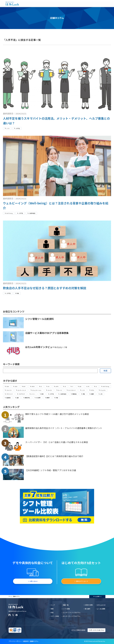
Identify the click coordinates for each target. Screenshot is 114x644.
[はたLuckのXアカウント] (13, 615)
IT (73, 386)
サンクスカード (72, 390)
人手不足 (18, 128)
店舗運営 (8, 398)
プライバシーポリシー (15, 641)
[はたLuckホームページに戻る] (12, 4)
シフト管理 (66, 609)
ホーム (10, 596)
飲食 (18, 293)
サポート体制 (55, 616)
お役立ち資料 (89, 605)
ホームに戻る (96, 596)
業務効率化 (27, 398)
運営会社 (26, 641)
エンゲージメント (22, 390)
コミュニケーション (37, 390)
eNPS (57, 386)
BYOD (33, 386)
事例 (42, 394)
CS (41, 386)
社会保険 (38, 398)
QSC (80, 386)
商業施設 (74, 394)
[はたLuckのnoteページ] (10, 615)
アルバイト (9, 390)
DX (49, 386)
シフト (8, 128)
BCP (24, 386)
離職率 (48, 398)
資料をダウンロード (82, 581)
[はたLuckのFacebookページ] (17, 615)
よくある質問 (101, 609)
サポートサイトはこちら (97, 630)
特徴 (52, 609)
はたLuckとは (101, 605)
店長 (18, 398)
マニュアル (103, 390)
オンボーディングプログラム (72, 616)
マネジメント (9, 394)
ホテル (93, 390)
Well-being (9, 213)
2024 (8, 386)
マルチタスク (22, 394)
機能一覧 (66, 605)
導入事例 (87, 609)
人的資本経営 (32, 213)
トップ (53, 605)
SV (96, 386)
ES (65, 386)
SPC (88, 386)
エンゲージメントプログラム (72, 612)
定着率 (92, 394)
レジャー (33, 394)
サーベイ (60, 390)
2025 (16, 386)
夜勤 (84, 394)
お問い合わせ (34, 581)
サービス (50, 390)
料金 (52, 612)
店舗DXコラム (34, 641)
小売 (101, 394)
